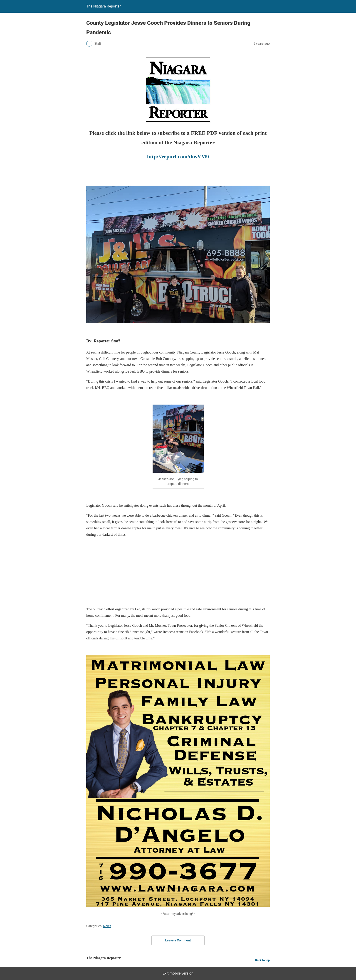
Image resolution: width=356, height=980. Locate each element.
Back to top (262, 960)
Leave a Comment (178, 940)
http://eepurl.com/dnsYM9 (178, 157)
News (107, 926)
